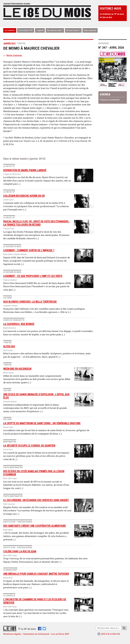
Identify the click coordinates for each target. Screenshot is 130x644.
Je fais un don (106, 17)
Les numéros (10, 30)
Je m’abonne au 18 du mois (112, 14)
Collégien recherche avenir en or (24, 196)
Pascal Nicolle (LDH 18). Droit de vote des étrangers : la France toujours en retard (36, 223)
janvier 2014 (9, 43)
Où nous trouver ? (73, 30)
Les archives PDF (26, 30)
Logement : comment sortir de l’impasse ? (29, 250)
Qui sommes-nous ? (55, 30)
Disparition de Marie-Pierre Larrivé (25, 170)
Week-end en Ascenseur (17, 369)
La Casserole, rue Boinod (19, 324)
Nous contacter (90, 30)
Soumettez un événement (36, 634)
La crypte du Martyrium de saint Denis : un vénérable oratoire (42, 423)
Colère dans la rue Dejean (20, 551)
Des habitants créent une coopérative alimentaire (35, 526)
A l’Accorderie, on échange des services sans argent (36, 500)
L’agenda (40, 30)
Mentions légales (12, 634)
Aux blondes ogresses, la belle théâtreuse (30, 302)
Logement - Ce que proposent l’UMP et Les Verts (33, 276)
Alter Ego (9, 346)
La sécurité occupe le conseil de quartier (29, 446)
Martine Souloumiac (14, 55)
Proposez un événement (110, 100)
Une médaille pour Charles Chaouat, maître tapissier (36, 574)
